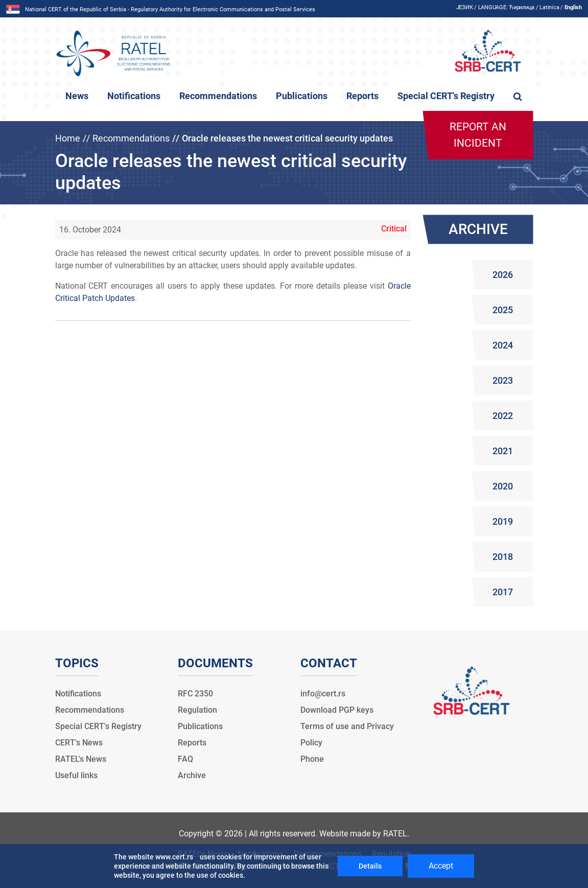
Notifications (134, 96)
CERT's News (79, 743)
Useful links (76, 775)
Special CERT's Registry (446, 96)
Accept (441, 866)
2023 (503, 380)
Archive (192, 775)
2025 (503, 310)
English (573, 7)
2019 (503, 521)
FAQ (185, 759)
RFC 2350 (195, 694)
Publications (302, 96)
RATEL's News (81, 759)
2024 (503, 345)
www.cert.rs (174, 857)
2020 (503, 486)
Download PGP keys (337, 710)
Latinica (549, 7)
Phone (312, 759)
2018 (503, 557)
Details (370, 866)
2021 (503, 451)
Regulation (197, 710)
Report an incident (478, 135)
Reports (362, 96)
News (77, 96)
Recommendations (218, 96)
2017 (503, 592)
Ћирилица (522, 7)
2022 (503, 416)
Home (68, 138)
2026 (503, 275)
